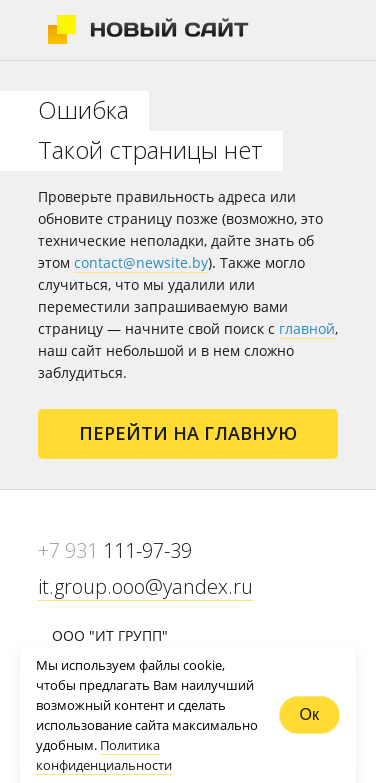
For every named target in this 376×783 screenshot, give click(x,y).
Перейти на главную (188, 433)
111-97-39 (115, 550)
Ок (309, 714)
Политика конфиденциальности (104, 755)
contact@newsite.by (141, 262)
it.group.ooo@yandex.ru (145, 586)
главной (307, 328)
